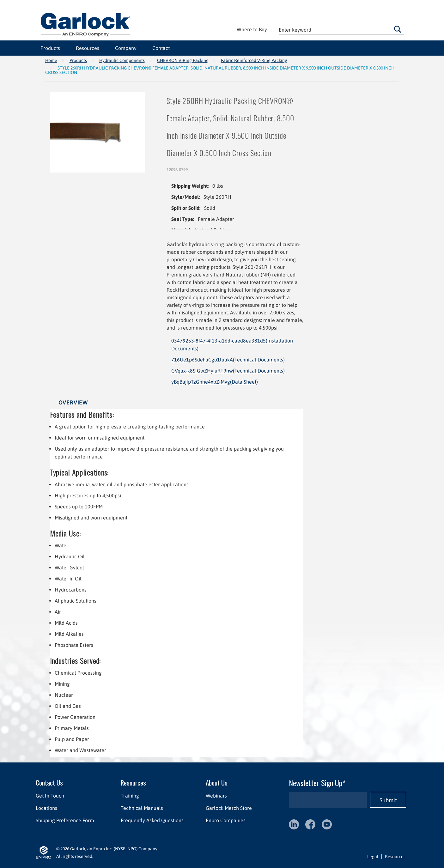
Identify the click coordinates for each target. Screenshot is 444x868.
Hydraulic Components (122, 60)
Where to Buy (252, 29)
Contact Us (49, 783)
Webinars (216, 796)
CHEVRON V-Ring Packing (183, 60)
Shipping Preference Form (65, 820)
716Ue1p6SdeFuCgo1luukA (228, 360)
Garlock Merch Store (228, 808)
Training (130, 796)
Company (126, 48)
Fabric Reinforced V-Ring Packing (254, 60)
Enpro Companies (225, 820)
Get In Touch (50, 796)
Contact (161, 48)
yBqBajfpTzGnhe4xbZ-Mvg (215, 382)
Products (50, 48)
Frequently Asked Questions (152, 820)
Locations (46, 808)
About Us (216, 783)
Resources (88, 48)
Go (398, 29)
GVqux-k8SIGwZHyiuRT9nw (228, 371)
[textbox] (341, 30)
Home (51, 60)
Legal (373, 857)
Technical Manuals (142, 808)
